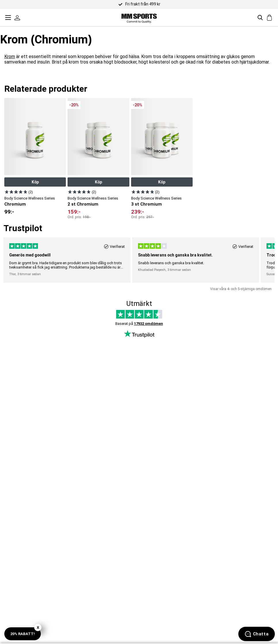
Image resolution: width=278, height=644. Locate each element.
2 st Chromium (83, 204)
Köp (35, 182)
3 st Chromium (146, 204)
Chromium (15, 204)
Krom (10, 56)
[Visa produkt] (16, 192)
